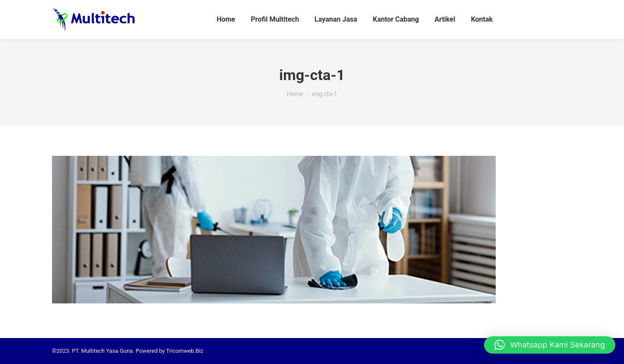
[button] (550, 345)
